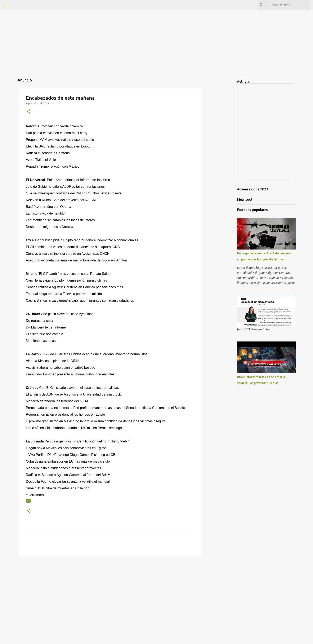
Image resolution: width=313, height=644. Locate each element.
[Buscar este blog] (288, 5)
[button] (28, 112)
